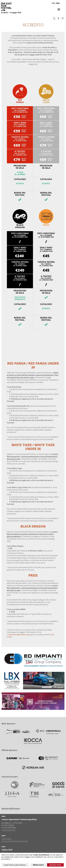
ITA (53, 3)
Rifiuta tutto (38, 865)
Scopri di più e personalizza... (15, 865)
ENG (58, 3)
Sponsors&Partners (11, 808)
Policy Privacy (7, 839)
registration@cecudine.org (19, 635)
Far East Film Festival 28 (7, 7)
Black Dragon (20, 219)
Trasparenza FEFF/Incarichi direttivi (15, 841)
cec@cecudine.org (8, 830)
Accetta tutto (55, 865)
